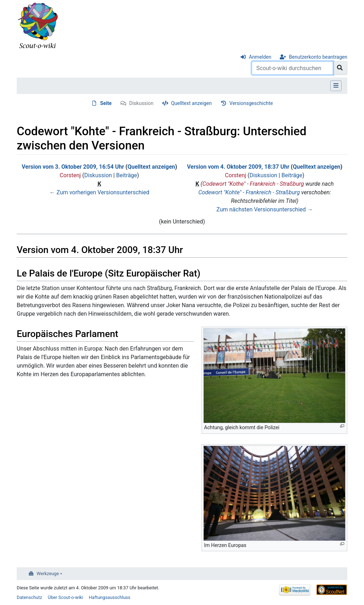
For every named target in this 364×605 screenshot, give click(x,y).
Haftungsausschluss (110, 597)
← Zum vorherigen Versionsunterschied (99, 192)
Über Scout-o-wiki (65, 597)
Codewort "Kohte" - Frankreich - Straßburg (249, 192)
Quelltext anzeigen (191, 103)
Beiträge (127, 175)
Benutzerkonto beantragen (318, 57)
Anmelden (260, 57)
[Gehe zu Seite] (340, 68)
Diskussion (141, 103)
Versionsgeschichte (251, 103)
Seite (106, 103)
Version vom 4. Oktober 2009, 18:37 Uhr (238, 167)
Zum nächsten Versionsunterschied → (265, 209)
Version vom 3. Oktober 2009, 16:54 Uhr (73, 167)
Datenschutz (29, 597)
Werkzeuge (48, 574)
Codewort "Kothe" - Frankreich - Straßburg (253, 184)
